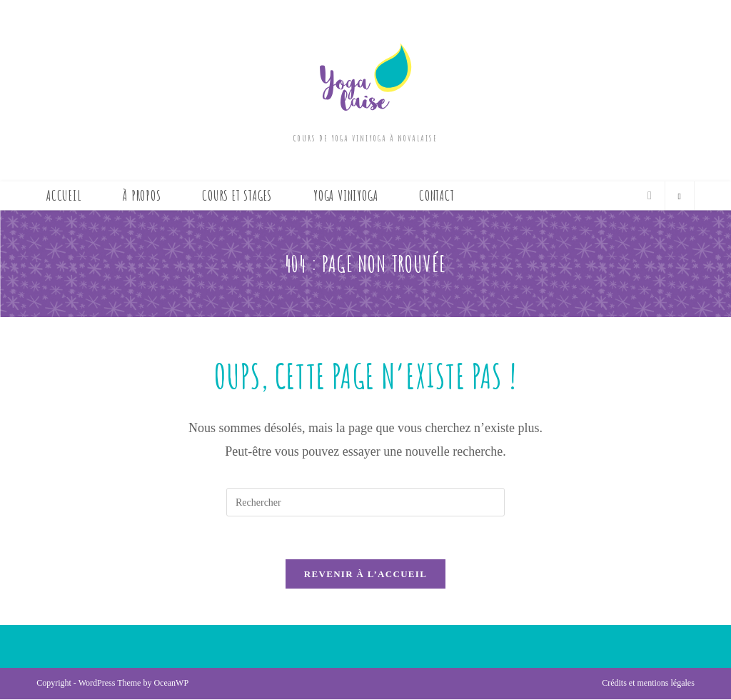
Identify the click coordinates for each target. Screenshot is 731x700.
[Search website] (680, 197)
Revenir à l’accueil (365, 575)
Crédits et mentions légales (648, 684)
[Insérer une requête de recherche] (365, 502)
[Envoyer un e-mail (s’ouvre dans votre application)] (650, 196)
